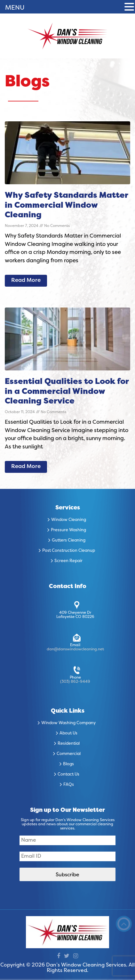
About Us (68, 733)
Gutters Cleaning (69, 541)
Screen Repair (68, 561)
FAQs (69, 785)
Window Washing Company (68, 723)
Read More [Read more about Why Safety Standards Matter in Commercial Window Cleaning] (26, 281)
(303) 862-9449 (75, 682)
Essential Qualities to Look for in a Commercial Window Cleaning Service (67, 392)
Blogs (68, 764)
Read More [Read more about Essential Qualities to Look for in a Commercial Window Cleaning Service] (26, 467)
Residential (69, 744)
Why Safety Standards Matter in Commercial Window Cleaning (66, 206)
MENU (15, 8)
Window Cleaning (69, 520)
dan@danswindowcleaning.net (75, 649)
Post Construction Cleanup (69, 551)
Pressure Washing (68, 530)
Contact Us (68, 775)
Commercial (69, 754)
